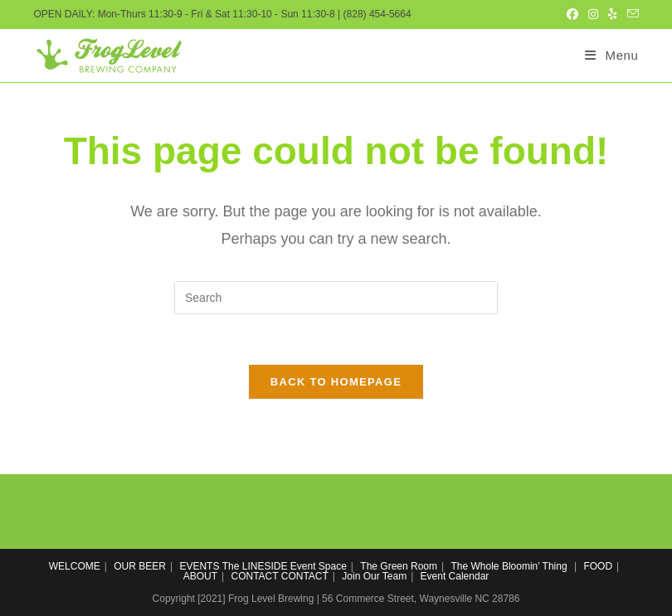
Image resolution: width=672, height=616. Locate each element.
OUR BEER (140, 566)
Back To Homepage (336, 382)
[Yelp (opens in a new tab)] (613, 14)
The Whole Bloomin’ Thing (509, 566)
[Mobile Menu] (611, 55)
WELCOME (75, 566)
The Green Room (399, 566)
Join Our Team (374, 576)
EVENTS (199, 566)
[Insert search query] (336, 298)
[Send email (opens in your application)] (631, 14)
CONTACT (255, 576)
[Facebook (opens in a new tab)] (572, 14)
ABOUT (200, 576)
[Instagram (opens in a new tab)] (593, 14)
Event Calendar (455, 576)
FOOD (598, 566)
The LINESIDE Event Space (285, 566)
